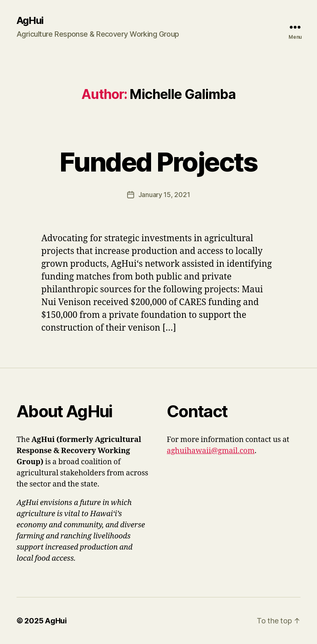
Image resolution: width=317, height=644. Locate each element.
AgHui (30, 21)
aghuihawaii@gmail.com (211, 451)
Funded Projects (158, 162)
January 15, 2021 (164, 195)
